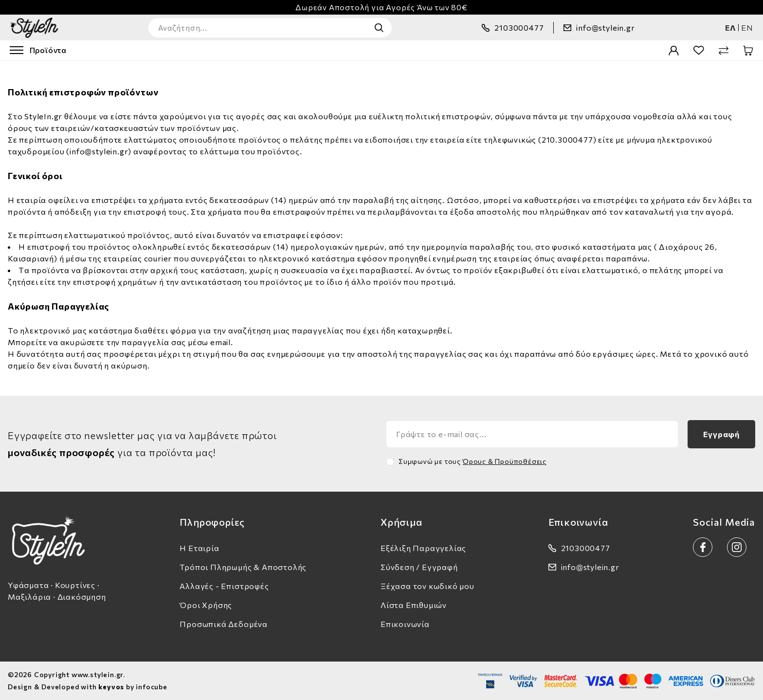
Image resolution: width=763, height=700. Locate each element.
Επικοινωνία (405, 624)
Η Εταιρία (199, 548)
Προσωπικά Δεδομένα (224, 624)
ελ (731, 28)
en (747, 28)
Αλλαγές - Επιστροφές (224, 586)
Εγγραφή (721, 434)
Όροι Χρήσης (206, 605)
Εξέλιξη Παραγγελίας (423, 548)
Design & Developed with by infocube (88, 687)
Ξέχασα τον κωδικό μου (427, 586)
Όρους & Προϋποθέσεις (505, 461)
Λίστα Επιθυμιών (414, 605)
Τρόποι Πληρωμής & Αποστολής (243, 567)
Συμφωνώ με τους (472, 461)
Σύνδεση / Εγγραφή (419, 567)
